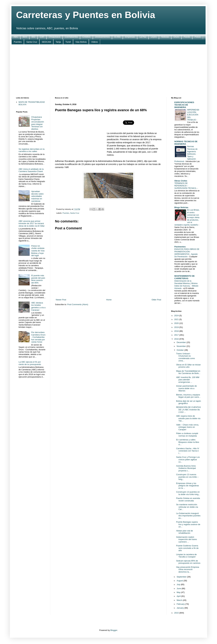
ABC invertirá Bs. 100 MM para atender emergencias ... (188, 380)
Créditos (86, 37)
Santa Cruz (32, 42)
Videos (94, 42)
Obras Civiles (181, 181)
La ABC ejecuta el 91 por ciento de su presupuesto (30, 363)
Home (109, 300)
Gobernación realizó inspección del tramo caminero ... (186, 539)
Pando (187, 37)
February (181, 604)
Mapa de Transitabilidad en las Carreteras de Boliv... (188, 372)
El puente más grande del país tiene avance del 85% (38, 279)
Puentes (18, 42)
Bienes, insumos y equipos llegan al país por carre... (188, 396)
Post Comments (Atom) (78, 304)
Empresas (130, 37)
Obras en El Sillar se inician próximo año (188, 366)
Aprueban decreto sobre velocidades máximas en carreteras (37, 196)
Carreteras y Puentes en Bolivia (86, 15)
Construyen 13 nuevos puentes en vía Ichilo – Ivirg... (187, 477)
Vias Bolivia (81, 42)
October (181, 350)
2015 (177, 613)
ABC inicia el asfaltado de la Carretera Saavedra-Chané (31, 170)
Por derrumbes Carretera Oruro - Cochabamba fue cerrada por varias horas (38, 337)
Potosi (198, 37)
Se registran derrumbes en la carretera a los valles (32, 150)
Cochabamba (71, 37)
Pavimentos (180, 247)
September (182, 577)
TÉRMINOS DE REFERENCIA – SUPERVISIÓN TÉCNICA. (186, 186)
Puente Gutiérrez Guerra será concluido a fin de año (187, 548)
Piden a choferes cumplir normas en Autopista (187, 435)
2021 (177, 319)
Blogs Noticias (181, 207)
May (179, 592)
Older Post (156, 300)
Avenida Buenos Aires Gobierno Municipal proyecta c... (186, 468)
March (180, 600)
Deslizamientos (102, 37)
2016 (177, 339)
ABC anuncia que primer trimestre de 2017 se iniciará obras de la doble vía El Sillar (32, 223)
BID (33, 37)
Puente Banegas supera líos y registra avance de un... (188, 524)
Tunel (68, 42)
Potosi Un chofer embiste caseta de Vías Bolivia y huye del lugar (38, 251)
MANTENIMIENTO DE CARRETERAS (184, 277)
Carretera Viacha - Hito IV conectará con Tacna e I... (188, 451)
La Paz (143, 37)
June (179, 588)
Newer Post (61, 300)
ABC (16, 37)
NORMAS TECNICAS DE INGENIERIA (186, 143)
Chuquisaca (55, 37)
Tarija (58, 42)
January (181, 608)
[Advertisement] (108, 71)
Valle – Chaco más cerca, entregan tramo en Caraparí (187, 427)
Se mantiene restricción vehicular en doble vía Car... (187, 507)
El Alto (117, 37)
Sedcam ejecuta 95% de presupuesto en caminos (188, 562)
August (180, 581)
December (182, 342)
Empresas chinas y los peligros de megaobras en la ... (187, 486)
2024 (177, 316)
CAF (42, 37)
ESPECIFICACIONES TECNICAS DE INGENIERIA (184, 105)
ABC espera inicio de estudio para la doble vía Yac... (188, 418)
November (182, 346)
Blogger (114, 630)
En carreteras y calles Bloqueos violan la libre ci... (188, 442)
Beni (25, 37)
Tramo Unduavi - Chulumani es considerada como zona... (185, 357)
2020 (177, 323)
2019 (177, 327)
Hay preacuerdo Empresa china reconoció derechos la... (188, 569)
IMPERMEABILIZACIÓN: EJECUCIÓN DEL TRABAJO (193, 115)
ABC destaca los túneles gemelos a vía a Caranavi (38, 306)
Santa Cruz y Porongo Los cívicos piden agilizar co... (188, 459)
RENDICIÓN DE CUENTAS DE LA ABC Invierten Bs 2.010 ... (188, 410)
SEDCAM (46, 42)
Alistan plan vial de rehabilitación (184, 532)
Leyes (154, 37)
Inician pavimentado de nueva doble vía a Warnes (186, 388)
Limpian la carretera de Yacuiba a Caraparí (186, 556)
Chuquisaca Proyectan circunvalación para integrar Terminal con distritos (38, 123)
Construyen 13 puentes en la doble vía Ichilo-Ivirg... (188, 493)
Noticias (165, 37)
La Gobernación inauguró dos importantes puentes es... (188, 516)
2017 (177, 335)
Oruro (176, 37)
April (179, 596)
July (179, 584)
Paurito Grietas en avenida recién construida (188, 499)
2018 (177, 331)
